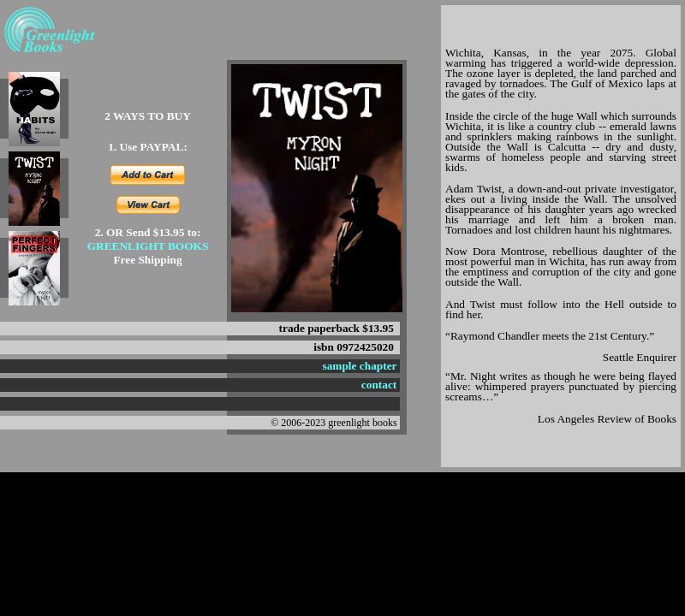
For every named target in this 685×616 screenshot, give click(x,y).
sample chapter (360, 366)
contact (379, 385)
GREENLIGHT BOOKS (148, 246)
